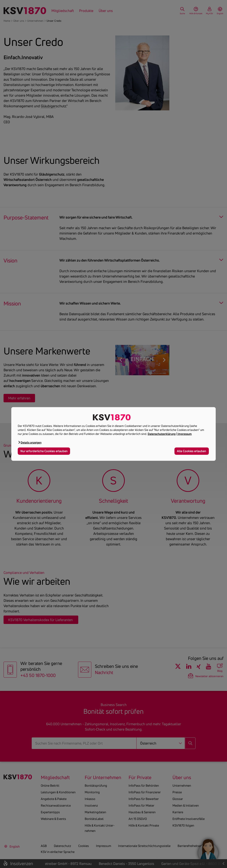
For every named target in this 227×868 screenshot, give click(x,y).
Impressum (185, 434)
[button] (30, 442)
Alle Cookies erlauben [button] (192, 451)
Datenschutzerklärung (162, 434)
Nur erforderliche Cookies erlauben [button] (44, 451)
